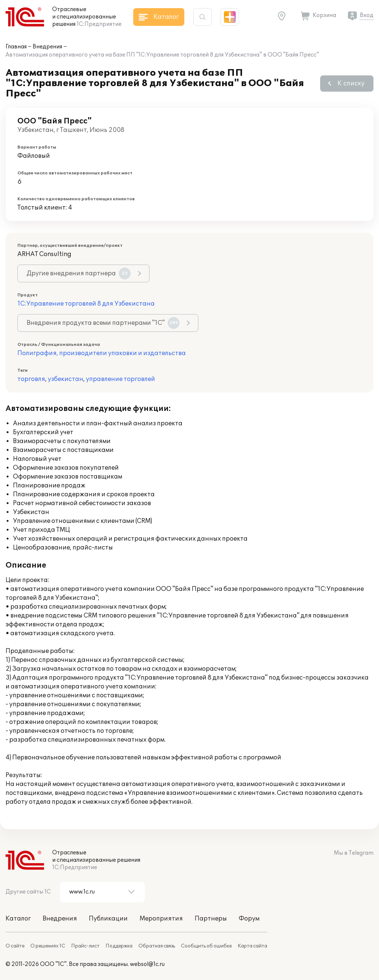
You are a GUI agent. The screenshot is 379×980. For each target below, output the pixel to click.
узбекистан (66, 379)
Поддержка (119, 946)
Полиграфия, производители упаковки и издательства (102, 353)
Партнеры (211, 919)
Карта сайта (252, 946)
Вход (367, 15)
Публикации (108, 919)
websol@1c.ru (147, 964)
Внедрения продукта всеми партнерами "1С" (103, 323)
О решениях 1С (48, 946)
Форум (249, 919)
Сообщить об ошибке (206, 946)
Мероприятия (161, 919)
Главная (16, 47)
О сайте (15, 946)
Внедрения (47, 47)
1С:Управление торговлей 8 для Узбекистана (86, 304)
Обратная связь (157, 946)
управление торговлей (120, 379)
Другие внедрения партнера (79, 273)
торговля (31, 379)
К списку (351, 84)
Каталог (18, 919)
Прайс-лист (85, 946)
